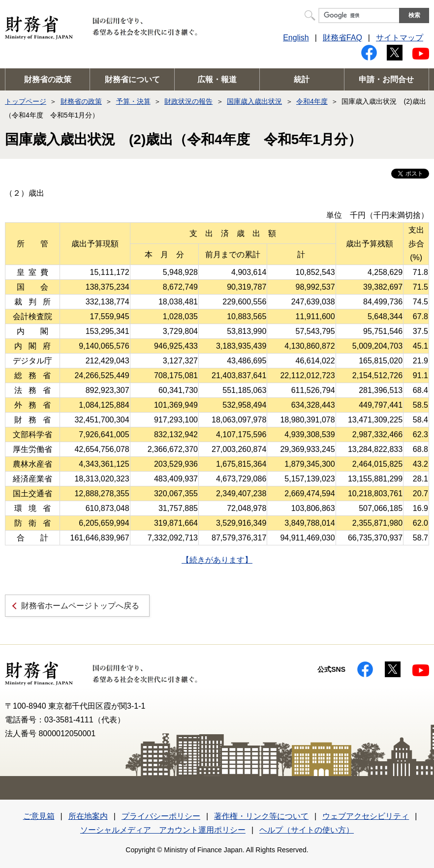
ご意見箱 (39, 816)
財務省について (132, 79)
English (296, 38)
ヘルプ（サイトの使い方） (307, 830)
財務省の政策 (48, 79)
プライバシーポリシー (161, 816)
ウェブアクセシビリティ (366, 816)
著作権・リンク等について (261, 816)
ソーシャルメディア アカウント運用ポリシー (163, 830)
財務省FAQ (342, 38)
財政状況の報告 (188, 101)
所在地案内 (88, 816)
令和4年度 (312, 101)
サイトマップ (400, 38)
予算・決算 (133, 101)
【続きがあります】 (217, 560)
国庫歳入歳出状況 (254, 101)
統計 (302, 79)
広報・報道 (217, 79)
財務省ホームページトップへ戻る (80, 606)
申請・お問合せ (386, 79)
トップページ (26, 101)
